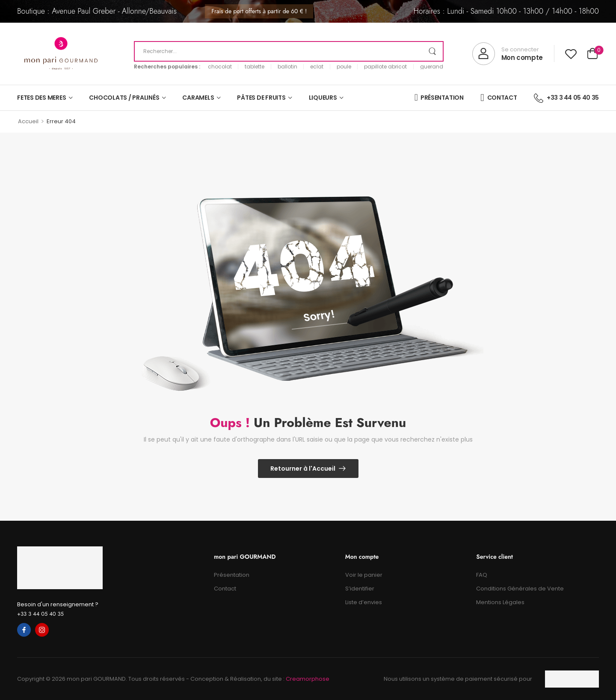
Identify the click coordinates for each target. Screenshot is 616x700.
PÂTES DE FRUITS (261, 98)
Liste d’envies (364, 602)
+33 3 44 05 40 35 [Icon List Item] (566, 98)
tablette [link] (255, 67)
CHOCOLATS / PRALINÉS (124, 98)
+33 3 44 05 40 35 (40, 614)
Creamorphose (308, 679)
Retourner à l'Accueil (303, 469)
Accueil (28, 121)
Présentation (232, 575)
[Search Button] (432, 51)
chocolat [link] (220, 67)
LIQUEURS (323, 98)
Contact (225, 589)
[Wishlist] (571, 54)
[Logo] (61, 54)
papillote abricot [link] (385, 67)
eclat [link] (317, 67)
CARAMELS (198, 98)
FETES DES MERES (41, 98)
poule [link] (344, 67)
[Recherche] (289, 51)
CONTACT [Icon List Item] (499, 98)
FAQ (482, 575)
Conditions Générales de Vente (520, 589)
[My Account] (508, 54)
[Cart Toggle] (592, 55)
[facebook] (24, 630)
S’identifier (360, 589)
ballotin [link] (287, 67)
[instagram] (42, 630)
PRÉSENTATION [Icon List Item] (439, 98)
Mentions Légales (500, 602)
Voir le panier (364, 575)
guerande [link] (433, 67)
